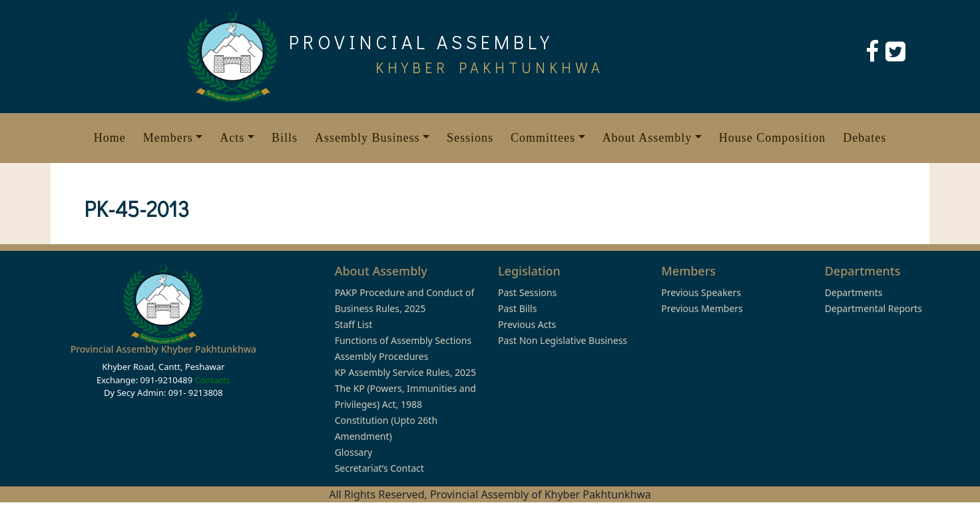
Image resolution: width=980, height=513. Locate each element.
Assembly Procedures (382, 356)
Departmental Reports (873, 308)
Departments (854, 292)
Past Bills (517, 308)
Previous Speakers (701, 292)
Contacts (212, 380)
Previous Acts (527, 324)
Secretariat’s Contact (379, 468)
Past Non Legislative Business (563, 340)
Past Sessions (527, 292)
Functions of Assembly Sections (403, 340)
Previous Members (702, 308)
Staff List (354, 324)
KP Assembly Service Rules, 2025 (405, 372)
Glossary (354, 452)
